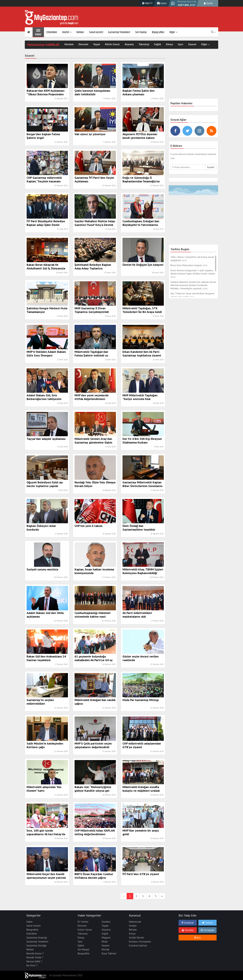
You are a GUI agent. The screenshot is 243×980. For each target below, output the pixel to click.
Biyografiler (158, 32)
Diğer (173, 32)
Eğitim (81, 945)
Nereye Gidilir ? (34, 961)
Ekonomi (83, 45)
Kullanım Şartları (138, 945)
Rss (198, 938)
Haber (38, 32)
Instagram (208, 930)
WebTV (147, 3)
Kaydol (211, 167)
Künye (132, 934)
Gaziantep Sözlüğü (36, 945)
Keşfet (67, 32)
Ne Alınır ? (32, 965)
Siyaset (192, 45)
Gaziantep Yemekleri (119, 32)
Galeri (161, 3)
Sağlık (158, 45)
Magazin (106, 938)
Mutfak (105, 949)
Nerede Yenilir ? (35, 957)
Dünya (169, 45)
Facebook (188, 923)
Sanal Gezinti (96, 32)
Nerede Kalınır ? (35, 953)
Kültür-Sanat (112, 45)
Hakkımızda (135, 922)
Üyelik (208, 3)
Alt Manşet (84, 949)
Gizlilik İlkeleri (136, 938)
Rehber (80, 32)
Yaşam (97, 45)
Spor (181, 45)
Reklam (133, 930)
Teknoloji (144, 45)
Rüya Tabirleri (109, 953)
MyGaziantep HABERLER (43, 45)
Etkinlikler (52, 32)
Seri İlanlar (141, 32)
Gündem (69, 45)
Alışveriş (129, 45)
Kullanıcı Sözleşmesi (140, 942)
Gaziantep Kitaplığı (37, 938)
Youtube (188, 930)
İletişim (133, 926)
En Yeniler (83, 922)
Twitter (208, 923)
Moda (105, 942)
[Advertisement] (193, 73)
